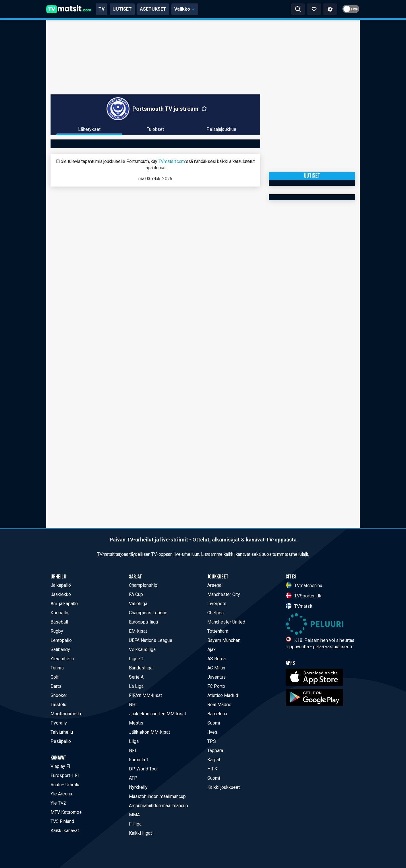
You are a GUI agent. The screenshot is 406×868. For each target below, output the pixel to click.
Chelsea (215, 613)
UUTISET (122, 9)
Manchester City (224, 594)
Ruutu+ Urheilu (65, 785)
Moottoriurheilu (66, 714)
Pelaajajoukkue (221, 129)
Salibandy (60, 649)
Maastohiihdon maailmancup (157, 796)
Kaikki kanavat (65, 831)
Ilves (212, 732)
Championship (143, 585)
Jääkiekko (61, 594)
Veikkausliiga (142, 649)
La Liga (136, 686)
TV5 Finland (62, 821)
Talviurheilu (62, 732)
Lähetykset (89, 129)
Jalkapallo (61, 585)
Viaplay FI (60, 766)
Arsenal (215, 585)
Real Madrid (219, 705)
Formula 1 (139, 760)
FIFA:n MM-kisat (145, 695)
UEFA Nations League (151, 640)
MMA (134, 815)
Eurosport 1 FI (65, 775)
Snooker (59, 695)
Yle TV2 (58, 803)
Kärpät (214, 760)
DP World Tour (143, 769)
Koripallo (59, 613)
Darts (56, 686)
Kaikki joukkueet (224, 787)
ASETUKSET (153, 9)
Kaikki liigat (140, 833)
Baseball (59, 622)
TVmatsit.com (172, 161)
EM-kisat (138, 631)
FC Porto (216, 686)
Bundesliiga (141, 668)
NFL (133, 750)
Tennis (57, 668)
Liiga (134, 741)
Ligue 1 (136, 659)
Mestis (136, 723)
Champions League (148, 613)
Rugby (57, 631)
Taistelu (58, 705)
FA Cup (136, 594)
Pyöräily (59, 723)
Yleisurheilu (62, 659)
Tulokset (155, 129)
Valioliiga (138, 604)
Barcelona (217, 714)
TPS (212, 741)
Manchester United (226, 622)
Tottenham (218, 631)
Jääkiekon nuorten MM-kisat (157, 714)
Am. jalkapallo (64, 604)
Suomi (214, 723)
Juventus (216, 677)
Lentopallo (61, 640)
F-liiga (135, 824)
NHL (133, 705)
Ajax (211, 649)
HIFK (212, 769)
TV (101, 9)
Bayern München (224, 640)
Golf (55, 677)
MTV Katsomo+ (66, 812)
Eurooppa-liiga (143, 622)
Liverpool (217, 604)
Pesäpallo (61, 741)
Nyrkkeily (138, 787)
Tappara (215, 750)
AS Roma (216, 659)
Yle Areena (61, 794)
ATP (133, 778)
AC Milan (216, 668)
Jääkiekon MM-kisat (149, 732)
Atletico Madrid (223, 695)
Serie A (136, 677)
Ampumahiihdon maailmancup (158, 806)
